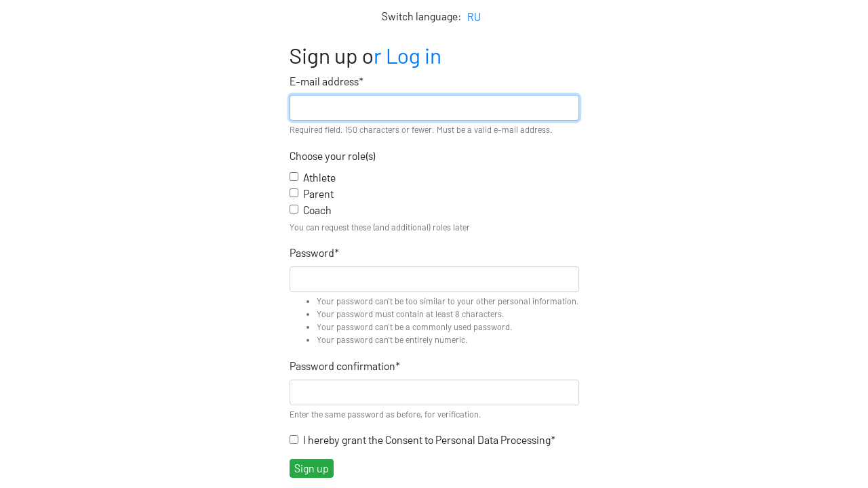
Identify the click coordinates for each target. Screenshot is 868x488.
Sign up (312, 468)
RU (474, 17)
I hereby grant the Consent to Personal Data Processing (429, 440)
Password (314, 252)
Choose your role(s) (333, 156)
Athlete (319, 177)
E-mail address (327, 81)
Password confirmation (345, 366)
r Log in (408, 55)
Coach (317, 210)
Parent (318, 194)
